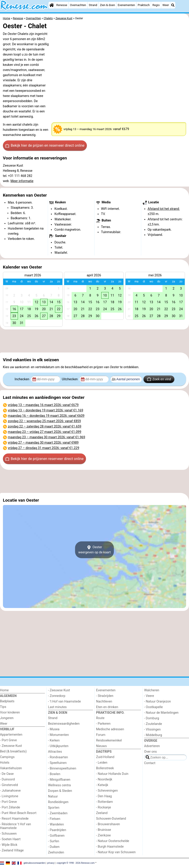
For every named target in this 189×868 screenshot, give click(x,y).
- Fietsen (54, 819)
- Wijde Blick (9, 845)
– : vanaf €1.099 (45, 432)
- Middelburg (153, 735)
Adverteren (152, 746)
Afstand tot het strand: (164, 209)
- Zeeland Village (12, 850)
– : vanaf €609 (46, 416)
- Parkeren (103, 724)
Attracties (55, 752)
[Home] (52, 5)
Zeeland (102, 813)
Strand (93, 5)
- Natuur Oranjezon (157, 701)
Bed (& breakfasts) (13, 751)
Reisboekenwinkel (109, 740)
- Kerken (54, 740)
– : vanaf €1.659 (45, 426)
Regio (156, 5)
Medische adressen (110, 729)
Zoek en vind (159, 379)
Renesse (62, 5)
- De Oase (7, 774)
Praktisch (144, 5)
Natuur (53, 796)
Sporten (54, 808)
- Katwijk (102, 785)
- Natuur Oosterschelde (113, 841)
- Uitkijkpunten (58, 746)
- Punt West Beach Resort (18, 813)
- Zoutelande (153, 724)
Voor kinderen (10, 712)
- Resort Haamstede (14, 819)
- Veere (149, 696)
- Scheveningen (107, 791)
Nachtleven (104, 701)
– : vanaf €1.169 (46, 410)
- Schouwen (8, 834)
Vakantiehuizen (11, 768)
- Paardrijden (57, 830)
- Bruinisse (104, 830)
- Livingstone (9, 796)
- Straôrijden (105, 696)
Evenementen (126, 5)
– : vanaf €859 (44, 421)
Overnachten (78, 5)
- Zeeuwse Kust (11, 746)
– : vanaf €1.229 (44, 448)
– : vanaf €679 (43, 405)
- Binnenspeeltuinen (62, 768)
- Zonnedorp (57, 696)
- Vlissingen (152, 729)
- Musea (54, 729)
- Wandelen (56, 824)
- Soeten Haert (10, 839)
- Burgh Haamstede (110, 847)
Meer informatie (22, 181)
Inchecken (22, 379)
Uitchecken (70, 379)
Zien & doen (107, 5)
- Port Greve (8, 740)
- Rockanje (103, 807)
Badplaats (7, 701)
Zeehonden (56, 852)
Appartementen (11, 735)
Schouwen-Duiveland (111, 819)
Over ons (150, 752)
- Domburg (152, 718)
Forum (101, 735)
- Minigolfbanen (59, 780)
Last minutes (57, 707)
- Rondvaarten (58, 757)
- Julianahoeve (10, 791)
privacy (51, 863)
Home (4, 690)
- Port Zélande (10, 807)
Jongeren (7, 718)
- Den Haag (104, 796)
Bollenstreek (105, 768)
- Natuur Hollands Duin (112, 774)
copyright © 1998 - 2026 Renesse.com (76, 863)
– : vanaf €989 (43, 443)
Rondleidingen (58, 802)
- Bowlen (54, 774)
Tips (3, 707)
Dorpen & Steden (60, 791)
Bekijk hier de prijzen (45, 146)
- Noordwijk (104, 779)
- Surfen (54, 841)
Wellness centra (59, 785)
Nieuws (101, 746)
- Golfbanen (56, 836)
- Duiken (54, 847)
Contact (150, 763)
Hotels (5, 763)
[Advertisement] (94, 341)
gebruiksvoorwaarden (34, 863)
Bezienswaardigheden (64, 724)
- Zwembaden (58, 813)
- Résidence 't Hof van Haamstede (15, 826)
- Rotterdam (104, 802)
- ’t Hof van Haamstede (64, 701)
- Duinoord (7, 779)
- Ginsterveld (9, 785)
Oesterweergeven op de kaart (95, 550)
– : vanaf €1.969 (47, 437)
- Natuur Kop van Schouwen (116, 852)
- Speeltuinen (57, 763)
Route (100, 718)
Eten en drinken (107, 707)
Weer (166, 5)
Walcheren (152, 690)
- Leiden (102, 763)
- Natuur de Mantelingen (161, 713)
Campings (7, 757)
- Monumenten (58, 735)
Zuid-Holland (105, 757)
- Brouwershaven (108, 824)
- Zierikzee (103, 835)
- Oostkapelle (153, 707)
